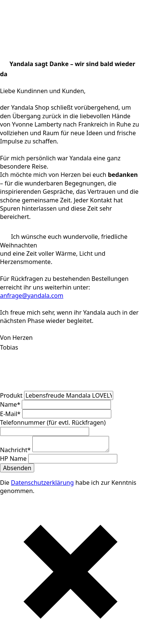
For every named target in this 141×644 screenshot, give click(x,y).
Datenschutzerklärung (42, 483)
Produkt (12, 395)
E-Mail (11, 414)
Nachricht (16, 450)
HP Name (14, 458)
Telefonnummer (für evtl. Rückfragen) (53, 422)
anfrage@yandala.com (32, 296)
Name (11, 404)
